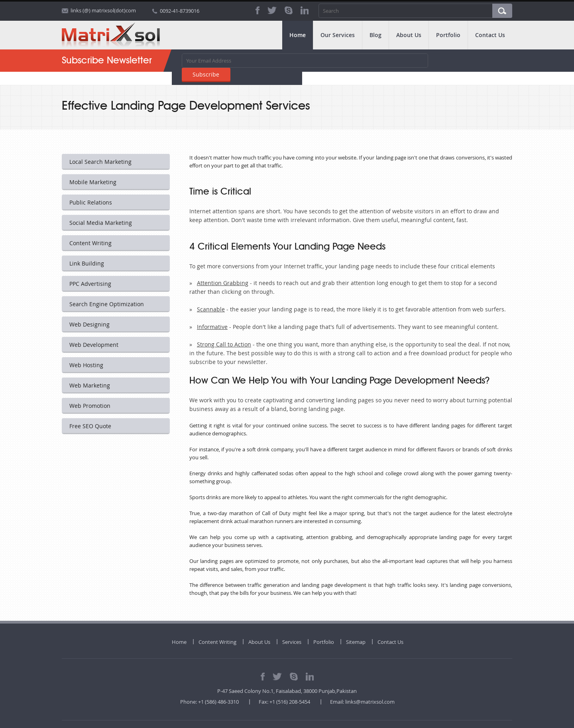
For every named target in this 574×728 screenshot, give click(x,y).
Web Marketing (90, 372)
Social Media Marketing (101, 210)
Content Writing (91, 230)
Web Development (94, 332)
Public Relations (91, 189)
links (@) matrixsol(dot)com (103, 11)
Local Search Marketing (101, 149)
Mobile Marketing (93, 169)
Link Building (87, 250)
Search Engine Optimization (107, 291)
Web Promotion (90, 393)
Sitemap (356, 629)
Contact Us (490, 35)
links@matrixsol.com (370, 689)
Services (292, 629)
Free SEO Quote (91, 413)
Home (298, 35)
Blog (375, 35)
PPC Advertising (91, 271)
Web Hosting (87, 352)
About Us (409, 35)
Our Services (338, 35)
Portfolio (448, 35)
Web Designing (90, 311)
